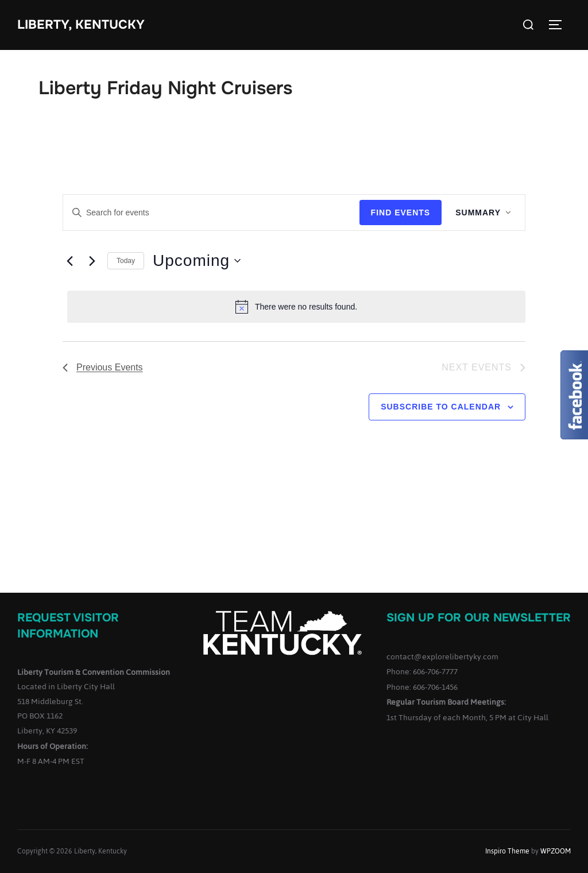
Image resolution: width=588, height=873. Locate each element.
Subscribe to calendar (441, 407)
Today (126, 261)
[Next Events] (92, 261)
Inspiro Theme (507, 851)
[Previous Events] (69, 261)
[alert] (296, 307)
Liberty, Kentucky (81, 25)
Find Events (401, 213)
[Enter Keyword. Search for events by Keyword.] (211, 213)
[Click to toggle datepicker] (197, 261)
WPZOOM (556, 851)
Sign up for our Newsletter (479, 618)
